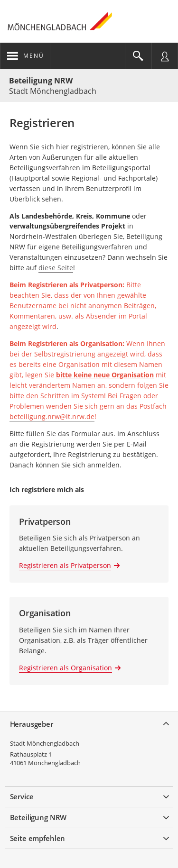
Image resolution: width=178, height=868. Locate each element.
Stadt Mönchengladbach (45, 743)
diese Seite (56, 268)
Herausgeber (32, 724)
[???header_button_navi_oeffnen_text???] (25, 56)
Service (22, 796)
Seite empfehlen (38, 838)
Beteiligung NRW (41, 81)
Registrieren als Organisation (66, 668)
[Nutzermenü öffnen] (165, 56)
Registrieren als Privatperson (65, 565)
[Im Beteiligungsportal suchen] (138, 56)
